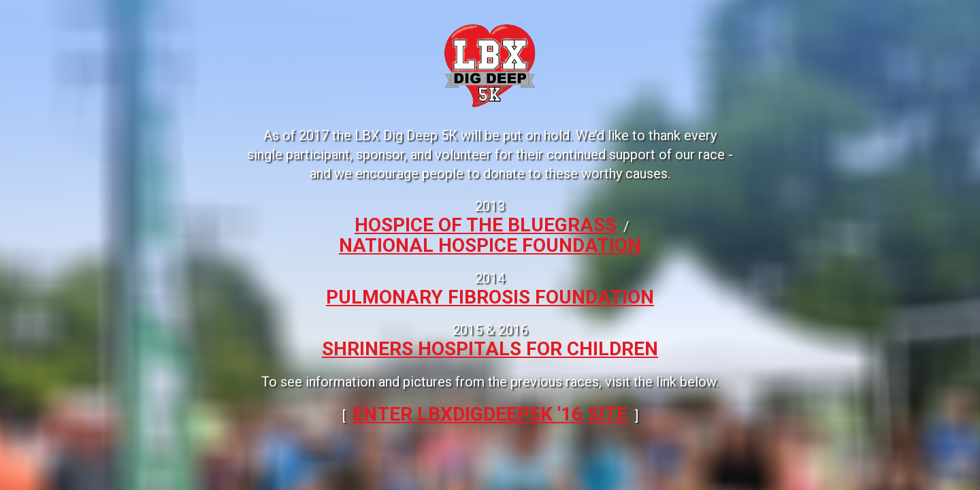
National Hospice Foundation (490, 245)
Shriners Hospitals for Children (490, 349)
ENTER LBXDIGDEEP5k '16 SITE (490, 414)
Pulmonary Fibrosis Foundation (490, 297)
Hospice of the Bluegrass (486, 225)
